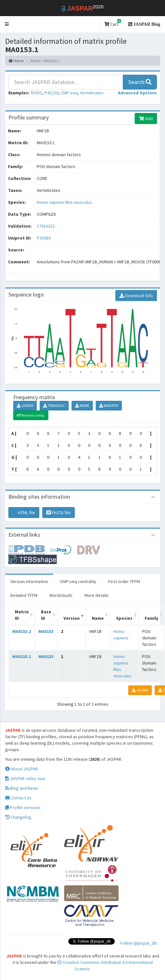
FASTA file (58, 513)
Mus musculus (78, 202)
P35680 (44, 238)
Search (140, 82)
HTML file (24, 513)
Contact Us (18, 798)
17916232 (46, 226)
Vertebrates (92, 93)
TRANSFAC (54, 405)
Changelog (18, 817)
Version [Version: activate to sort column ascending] (72, 618)
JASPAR (25, 405)
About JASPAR (22, 769)
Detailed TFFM (24, 595)
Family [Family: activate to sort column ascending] (151, 618)
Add (146, 118)
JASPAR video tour (25, 778)
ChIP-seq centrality (78, 581)
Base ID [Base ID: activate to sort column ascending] (46, 615)
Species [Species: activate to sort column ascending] (124, 618)
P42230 (51, 93)
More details (97, 595)
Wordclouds (61, 595)
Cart (112, 23)
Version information (29, 581)
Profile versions (23, 807)
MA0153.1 (22, 656)
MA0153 (46, 631)
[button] (7, 24)
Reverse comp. (31, 415)
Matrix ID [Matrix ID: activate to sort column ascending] (22, 615)
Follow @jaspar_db (139, 943)
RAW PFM (109, 405)
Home (16, 61)
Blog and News (22, 788)
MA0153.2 (22, 631)
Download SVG (136, 296)
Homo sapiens (51, 202)
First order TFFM (124, 581)
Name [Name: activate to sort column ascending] (98, 618)
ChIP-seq (69, 93)
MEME (82, 405)
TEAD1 (36, 93)
